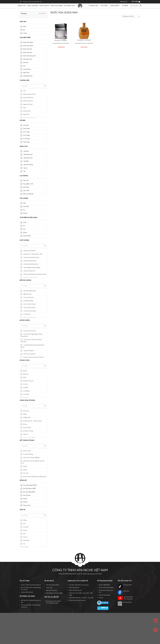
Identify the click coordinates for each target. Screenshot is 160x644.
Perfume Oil (27, 505)
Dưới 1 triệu (26, 129)
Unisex (25, 33)
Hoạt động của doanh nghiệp (54, 593)
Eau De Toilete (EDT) (29, 492)
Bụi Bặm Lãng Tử (28, 381)
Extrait (25, 499)
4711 (24, 91)
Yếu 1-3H (26, 181)
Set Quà (26, 63)
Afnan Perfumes (28, 101)
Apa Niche (123, 592)
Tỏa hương (24, 198)
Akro (25, 108)
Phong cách (25, 360)
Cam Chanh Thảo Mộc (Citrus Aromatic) (31, 341)
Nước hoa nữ (44, 6)
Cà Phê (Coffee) (28, 301)
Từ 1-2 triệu (26, 132)
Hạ (24, 226)
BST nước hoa (70, 6)
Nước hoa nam (33, 6)
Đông (25, 233)
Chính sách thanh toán (75, 590)
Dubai (25, 530)
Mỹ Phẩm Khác (28, 76)
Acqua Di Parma (28, 98)
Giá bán (23, 120)
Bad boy (26, 374)
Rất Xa (25, 213)
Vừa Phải (26, 206)
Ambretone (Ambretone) (31, 264)
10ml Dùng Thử (28, 155)
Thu (24, 229)
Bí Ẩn (25, 378)
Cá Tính (26, 384)
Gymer (25, 470)
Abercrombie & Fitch (29, 94)
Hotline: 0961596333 (104, 585)
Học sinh (26, 473)
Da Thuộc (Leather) (29, 354)
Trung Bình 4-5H (28, 184)
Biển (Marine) (27, 294)
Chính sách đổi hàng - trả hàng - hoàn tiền (81, 598)
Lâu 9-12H (26, 191)
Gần (25, 203)
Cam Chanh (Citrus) (29, 304)
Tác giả (101, 598)
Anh (24, 524)
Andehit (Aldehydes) (29, 291)
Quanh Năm (27, 236)
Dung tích (24, 146)
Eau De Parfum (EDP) (30, 489)
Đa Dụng (26, 411)
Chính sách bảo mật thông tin (77, 600)
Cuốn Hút (26, 394)
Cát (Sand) (27, 314)
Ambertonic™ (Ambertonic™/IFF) (33, 254)
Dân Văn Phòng (28, 454)
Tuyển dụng (49, 588)
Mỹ (24, 544)
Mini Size (26, 151)
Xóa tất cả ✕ (42, 13)
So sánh (125, 6)
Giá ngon (26, 125)
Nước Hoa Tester (28, 42)
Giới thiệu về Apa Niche (52, 585)
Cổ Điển (26, 388)
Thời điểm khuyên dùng (28, 218)
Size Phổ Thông (28, 165)
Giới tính (23, 22)
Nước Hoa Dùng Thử (29, 56)
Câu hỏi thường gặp (104, 595)
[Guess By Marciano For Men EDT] (84, 31)
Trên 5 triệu (26, 142)
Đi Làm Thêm (27, 428)
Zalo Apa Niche (125, 603)
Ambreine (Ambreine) (30, 261)
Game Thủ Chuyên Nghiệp (31, 458)
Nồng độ (23, 480)
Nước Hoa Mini (28, 49)
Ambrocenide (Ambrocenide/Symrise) (35, 274)
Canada (26, 527)
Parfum (25, 502)
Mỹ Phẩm (105, 6)
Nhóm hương (25, 320)
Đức (24, 534)
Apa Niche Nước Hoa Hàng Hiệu (125, 598)
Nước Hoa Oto (28, 53)
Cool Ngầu (26, 391)
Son (24, 66)
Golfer (25, 467)
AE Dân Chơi (27, 451)
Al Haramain (27, 111)
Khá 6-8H (26, 187)
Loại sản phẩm (25, 38)
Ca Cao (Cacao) (28, 298)
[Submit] (140, 6)
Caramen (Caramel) (29, 311)
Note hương (24, 240)
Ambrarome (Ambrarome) (31, 258)
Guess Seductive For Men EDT (61, 43)
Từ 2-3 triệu (27, 135)
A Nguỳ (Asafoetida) (29, 251)
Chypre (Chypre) (28, 351)
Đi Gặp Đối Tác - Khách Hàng (32, 421)
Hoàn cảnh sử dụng (27, 400)
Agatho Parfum (28, 104)
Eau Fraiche (27, 495)
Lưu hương (24, 176)
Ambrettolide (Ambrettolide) (32, 268)
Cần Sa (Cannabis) (29, 308)
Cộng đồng (115, 6)
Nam (25, 27)
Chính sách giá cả (74, 588)
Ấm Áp (25, 371)
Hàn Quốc (26, 540)
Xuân (25, 222)
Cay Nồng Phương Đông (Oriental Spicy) (32, 346)
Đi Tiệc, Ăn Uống (28, 431)
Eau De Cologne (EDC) (30, 485)
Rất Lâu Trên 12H (28, 194)
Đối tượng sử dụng (27, 440)
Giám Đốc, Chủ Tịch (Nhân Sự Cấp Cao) (33, 462)
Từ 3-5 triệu (27, 139)
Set (24, 171)
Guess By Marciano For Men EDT (84, 43)
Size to (25, 168)
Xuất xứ (22, 510)
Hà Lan (25, 537)
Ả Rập (25, 520)
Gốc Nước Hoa (28, 59)
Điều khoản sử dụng (51, 590)
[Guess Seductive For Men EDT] (61, 31)
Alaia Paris (26, 114)
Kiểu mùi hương (25, 280)
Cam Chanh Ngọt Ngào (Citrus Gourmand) (32, 335)
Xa (24, 210)
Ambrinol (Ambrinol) (29, 271)
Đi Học (25, 424)
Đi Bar (25, 414)
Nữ (24, 30)
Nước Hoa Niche (28, 46)
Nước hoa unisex (57, 6)
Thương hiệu (94, 6)
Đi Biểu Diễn (27, 418)
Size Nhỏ (26, 161)
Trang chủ (22, 6)
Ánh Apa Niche (125, 586)
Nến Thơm (26, 73)
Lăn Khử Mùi (27, 69)
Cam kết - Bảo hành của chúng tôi (79, 585)
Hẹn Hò (25, 434)
